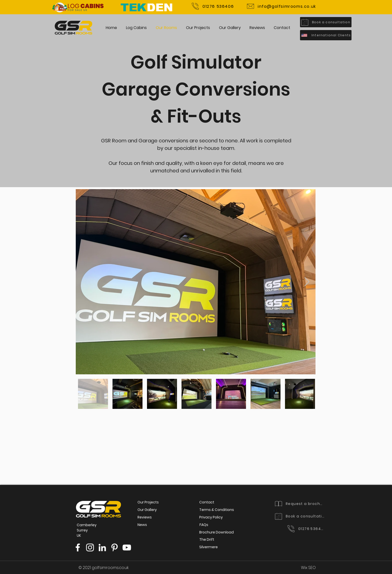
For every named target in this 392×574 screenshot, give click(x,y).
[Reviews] (145, 517)
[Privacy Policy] (211, 517)
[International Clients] (326, 35)
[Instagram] (90, 547)
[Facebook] (78, 547)
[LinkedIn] (102, 547)
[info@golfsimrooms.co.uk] (281, 6)
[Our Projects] (148, 502)
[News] (142, 525)
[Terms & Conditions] (217, 510)
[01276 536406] (213, 6)
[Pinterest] (114, 547)
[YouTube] (127, 547)
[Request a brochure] (300, 504)
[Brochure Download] (216, 532)
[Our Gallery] (147, 510)
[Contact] (207, 502)
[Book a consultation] (326, 22)
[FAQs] (204, 525)
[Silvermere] (208, 547)
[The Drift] (207, 540)
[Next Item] (307, 282)
